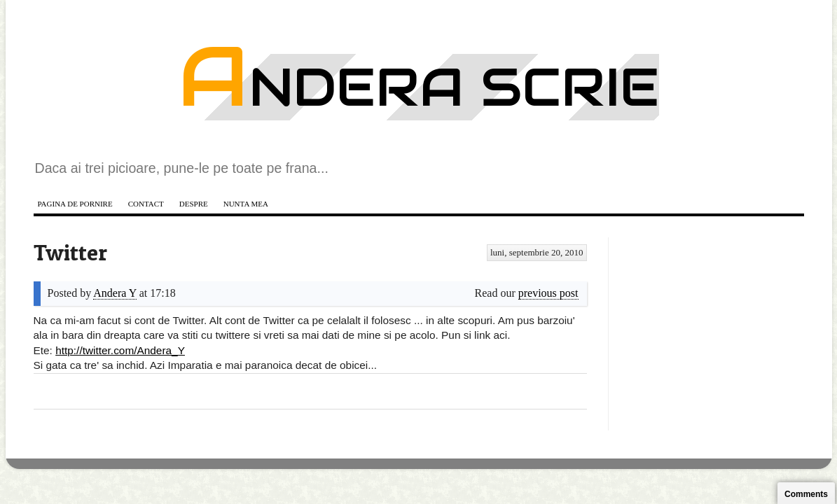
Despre (194, 204)
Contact (146, 204)
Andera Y (115, 293)
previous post (548, 293)
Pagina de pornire (75, 204)
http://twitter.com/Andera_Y (120, 350)
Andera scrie (419, 87)
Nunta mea (246, 204)
